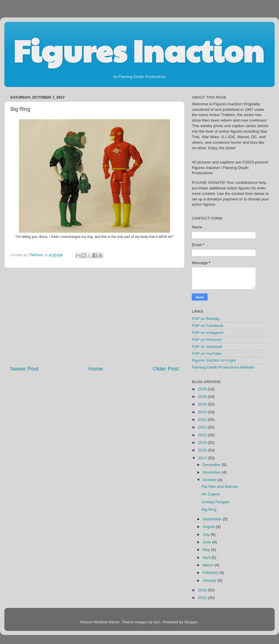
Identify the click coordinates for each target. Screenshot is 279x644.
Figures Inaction (138, 50)
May (207, 550)
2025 (203, 397)
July (207, 534)
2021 (203, 427)
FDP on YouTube (207, 354)
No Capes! (211, 494)
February (211, 573)
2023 (203, 412)
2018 (203, 450)
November (212, 472)
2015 (203, 598)
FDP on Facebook (208, 326)
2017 (203, 458)
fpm (157, 622)
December (212, 465)
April (207, 557)
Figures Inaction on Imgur (214, 360)
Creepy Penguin (216, 502)
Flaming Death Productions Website (223, 367)
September (213, 519)
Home (96, 369)
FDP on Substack (207, 347)
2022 (203, 420)
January (210, 580)
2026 (203, 389)
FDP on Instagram (208, 333)
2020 (203, 435)
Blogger (191, 622)
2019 (203, 443)
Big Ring (209, 509)
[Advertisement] (94, 316)
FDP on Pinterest (207, 340)
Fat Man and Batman (220, 486)
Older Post (166, 369)
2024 (203, 404)
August (209, 527)
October (210, 480)
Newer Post (24, 369)
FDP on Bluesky (206, 319)
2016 (203, 590)
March (209, 565)
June (207, 542)
